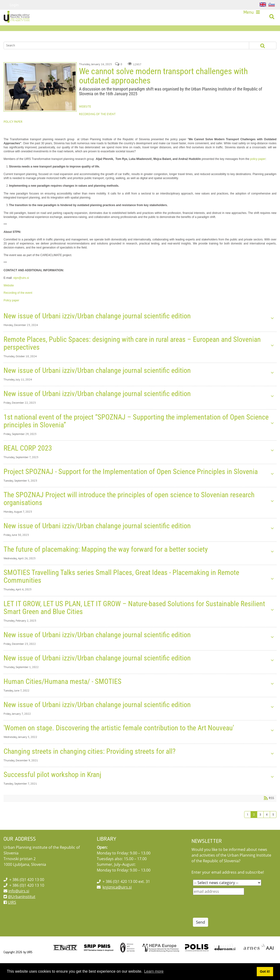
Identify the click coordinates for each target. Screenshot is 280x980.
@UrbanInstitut (22, 908)
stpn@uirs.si (21, 290)
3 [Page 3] (260, 826)
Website (9, 297)
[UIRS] (19, 18)
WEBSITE (85, 119)
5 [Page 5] (273, 826)
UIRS (12, 914)
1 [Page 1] (247, 826)
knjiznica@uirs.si (117, 899)
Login (14, 5)
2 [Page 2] (254, 826)
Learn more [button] (154, 971)
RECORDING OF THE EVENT (97, 126)
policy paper (258, 171)
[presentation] (229, 918)
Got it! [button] (265, 971)
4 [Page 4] (267, 826)
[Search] (120, 57)
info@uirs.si (19, 903)
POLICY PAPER (13, 133)
